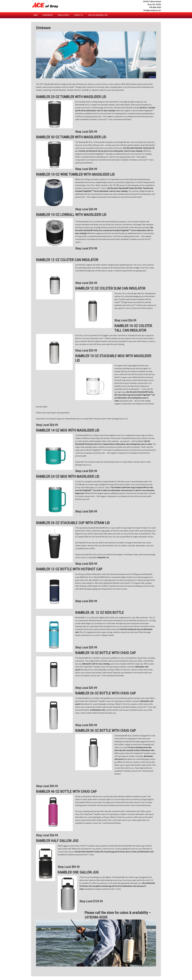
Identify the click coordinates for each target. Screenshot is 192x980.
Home (36, 15)
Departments (48, 15)
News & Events (63, 15)
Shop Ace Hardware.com (98, 15)
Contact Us (79, 15)
